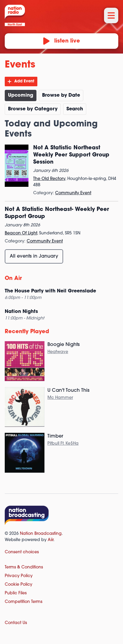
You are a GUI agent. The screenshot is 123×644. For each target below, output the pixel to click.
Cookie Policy (19, 585)
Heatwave (58, 352)
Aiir (51, 540)
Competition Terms (24, 602)
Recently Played (27, 332)
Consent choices (22, 552)
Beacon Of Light (21, 233)
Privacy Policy (19, 576)
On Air (13, 279)
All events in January (34, 256)
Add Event (24, 81)
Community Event (73, 193)
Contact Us (16, 623)
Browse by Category (33, 109)
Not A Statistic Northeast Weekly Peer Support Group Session (71, 155)
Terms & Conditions (24, 567)
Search (75, 109)
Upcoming (21, 95)
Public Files (16, 593)
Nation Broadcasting (41, 534)
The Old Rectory (49, 179)
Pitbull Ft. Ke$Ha (63, 444)
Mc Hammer (60, 398)
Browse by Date (61, 95)
